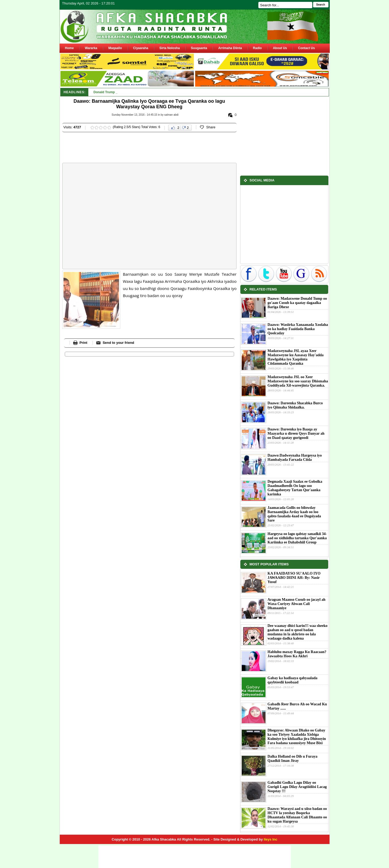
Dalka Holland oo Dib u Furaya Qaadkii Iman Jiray (293, 759)
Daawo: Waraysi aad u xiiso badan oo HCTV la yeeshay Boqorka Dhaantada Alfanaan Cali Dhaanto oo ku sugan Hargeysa (297, 815)
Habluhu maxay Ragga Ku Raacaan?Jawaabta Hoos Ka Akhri (297, 654)
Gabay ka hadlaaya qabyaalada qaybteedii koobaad (293, 680)
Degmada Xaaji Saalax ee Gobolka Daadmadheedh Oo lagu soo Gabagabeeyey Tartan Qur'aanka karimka (295, 488)
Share (211, 127)
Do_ (97, 92)
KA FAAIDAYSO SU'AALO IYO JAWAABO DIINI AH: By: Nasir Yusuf (294, 578)
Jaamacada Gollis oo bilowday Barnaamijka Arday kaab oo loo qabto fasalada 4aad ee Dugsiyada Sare (294, 514)
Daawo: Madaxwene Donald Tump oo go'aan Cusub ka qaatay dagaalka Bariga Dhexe (297, 303)
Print (84, 343)
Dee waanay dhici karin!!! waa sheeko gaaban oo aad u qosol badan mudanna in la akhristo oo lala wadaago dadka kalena (298, 632)
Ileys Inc (270, 839)
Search (321, 5)
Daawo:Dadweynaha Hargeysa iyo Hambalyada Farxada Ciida (295, 458)
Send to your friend (118, 343)
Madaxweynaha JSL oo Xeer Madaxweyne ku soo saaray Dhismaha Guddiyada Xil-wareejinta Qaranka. (298, 381)
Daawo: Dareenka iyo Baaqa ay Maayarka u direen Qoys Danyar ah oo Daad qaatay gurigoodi (296, 433)
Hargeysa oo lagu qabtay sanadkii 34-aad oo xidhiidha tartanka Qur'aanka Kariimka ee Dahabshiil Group (297, 538)
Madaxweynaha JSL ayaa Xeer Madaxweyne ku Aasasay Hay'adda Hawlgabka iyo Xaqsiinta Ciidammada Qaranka (296, 357)
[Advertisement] (158, 148)
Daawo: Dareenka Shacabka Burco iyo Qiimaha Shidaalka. (295, 405)
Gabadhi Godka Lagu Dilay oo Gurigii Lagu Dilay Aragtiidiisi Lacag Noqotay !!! (297, 787)
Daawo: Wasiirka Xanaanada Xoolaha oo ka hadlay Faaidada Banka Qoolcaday (298, 329)
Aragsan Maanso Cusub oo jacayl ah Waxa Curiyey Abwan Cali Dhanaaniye (297, 604)
